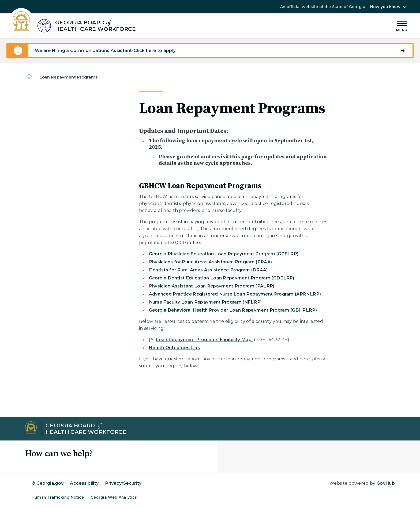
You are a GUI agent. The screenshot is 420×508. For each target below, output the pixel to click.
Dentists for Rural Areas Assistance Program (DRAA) (208, 270)
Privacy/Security (123, 483)
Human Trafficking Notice (58, 497)
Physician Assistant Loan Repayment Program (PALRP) (212, 286)
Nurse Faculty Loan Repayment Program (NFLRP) (205, 302)
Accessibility (84, 483)
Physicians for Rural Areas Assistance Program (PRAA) (211, 262)
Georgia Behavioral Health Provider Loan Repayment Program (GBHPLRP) (233, 310)
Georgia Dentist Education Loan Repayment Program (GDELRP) (222, 278)
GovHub (386, 483)
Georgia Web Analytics (114, 497)
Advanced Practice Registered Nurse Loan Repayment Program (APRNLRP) (235, 294)
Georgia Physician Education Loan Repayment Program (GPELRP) (224, 254)
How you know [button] (385, 7)
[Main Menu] (402, 26)
